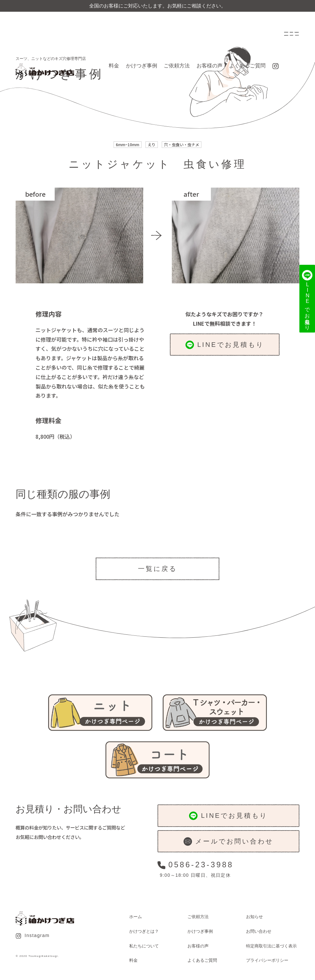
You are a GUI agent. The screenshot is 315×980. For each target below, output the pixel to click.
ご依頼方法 (177, 66)
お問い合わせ (259, 931)
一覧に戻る (157, 569)
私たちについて (144, 946)
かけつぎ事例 (142, 66)
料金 (114, 66)
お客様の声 (210, 66)
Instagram (33, 936)
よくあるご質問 (247, 66)
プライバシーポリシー (267, 960)
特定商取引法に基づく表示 (271, 946)
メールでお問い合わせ (228, 842)
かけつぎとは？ (144, 931)
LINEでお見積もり (225, 345)
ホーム (136, 917)
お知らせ (254, 917)
